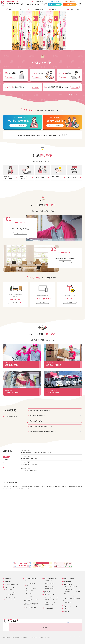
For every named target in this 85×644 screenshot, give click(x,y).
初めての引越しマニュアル (52, 597)
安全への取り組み (49, 586)
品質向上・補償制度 (50, 583)
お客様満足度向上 (49, 581)
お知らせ (67, 609)
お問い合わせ (48, 633)
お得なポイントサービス (31, 607)
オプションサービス (30, 583)
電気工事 (29, 586)
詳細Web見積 (68, 581)
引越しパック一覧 (10, 587)
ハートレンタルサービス (60, 642)
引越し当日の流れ (49, 605)
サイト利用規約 (24, 633)
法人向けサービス (69, 584)
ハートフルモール (57, 640)
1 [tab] (40, 48)
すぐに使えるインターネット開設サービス (32, 600)
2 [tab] (42, 48)
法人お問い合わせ (69, 603)
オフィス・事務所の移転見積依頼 (72, 599)
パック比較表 (9, 589)
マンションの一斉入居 (70, 596)
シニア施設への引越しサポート (72, 589)
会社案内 (67, 612)
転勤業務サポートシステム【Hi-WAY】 (73, 593)
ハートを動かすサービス (31, 579)
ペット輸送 (29, 593)
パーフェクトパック (10, 597)
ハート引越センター (46, 640)
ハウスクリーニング (31, 588)
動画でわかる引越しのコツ (52, 600)
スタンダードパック (10, 592)
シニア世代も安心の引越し (12, 584)
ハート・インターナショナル (32, 640)
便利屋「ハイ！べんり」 (31, 642)
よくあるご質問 (49, 608)
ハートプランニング (69, 640)
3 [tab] (45, 48)
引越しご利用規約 (15, 633)
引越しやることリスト (51, 602)
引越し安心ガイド (49, 595)
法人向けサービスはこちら (40, 2)
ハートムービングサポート (45, 642)
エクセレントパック (10, 600)
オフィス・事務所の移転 (71, 586)
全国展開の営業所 (49, 589)
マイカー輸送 (30, 591)
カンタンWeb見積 (69, 579)
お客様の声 (47, 592)
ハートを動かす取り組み (51, 579)
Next (79, 31)
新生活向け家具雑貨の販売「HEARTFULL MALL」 (32, 604)
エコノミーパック (10, 595)
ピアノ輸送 (29, 596)
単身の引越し (8, 579)
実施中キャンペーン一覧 (71, 606)
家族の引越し (8, 581)
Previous (6, 31)
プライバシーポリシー (33, 633)
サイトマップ (41, 633)
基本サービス (29, 581)
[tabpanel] (42, 31)
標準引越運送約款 (6, 633)
